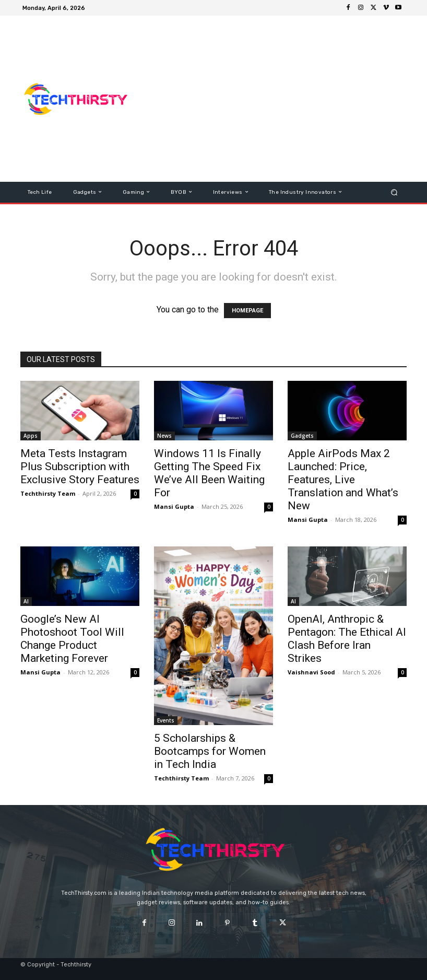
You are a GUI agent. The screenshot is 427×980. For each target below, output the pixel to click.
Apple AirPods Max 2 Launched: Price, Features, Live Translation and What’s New (343, 480)
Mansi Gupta (174, 506)
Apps (31, 436)
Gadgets (302, 436)
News (164, 436)
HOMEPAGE (247, 311)
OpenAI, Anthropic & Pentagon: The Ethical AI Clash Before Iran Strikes (347, 639)
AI (26, 601)
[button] (394, 192)
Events (166, 720)
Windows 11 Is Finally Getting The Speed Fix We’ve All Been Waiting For (209, 473)
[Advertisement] (283, 99)
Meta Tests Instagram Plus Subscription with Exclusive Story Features (80, 466)
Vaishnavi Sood (311, 672)
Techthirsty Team (48, 493)
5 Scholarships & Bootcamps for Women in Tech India (210, 751)
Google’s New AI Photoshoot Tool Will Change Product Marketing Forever (72, 639)
